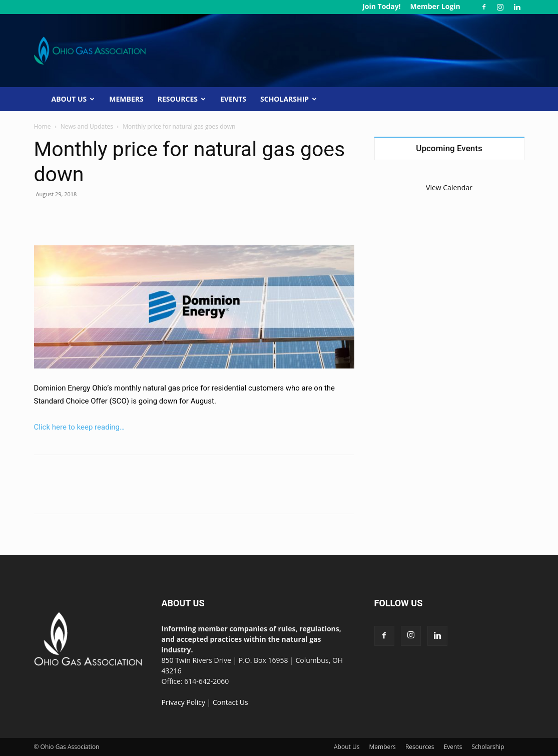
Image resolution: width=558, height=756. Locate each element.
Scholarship (289, 99)
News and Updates (87, 126)
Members (126, 99)
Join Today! (381, 6)
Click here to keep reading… (80, 427)
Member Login (435, 6)
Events (233, 99)
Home (43, 126)
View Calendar (449, 187)
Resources (182, 99)
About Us (73, 99)
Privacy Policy (183, 702)
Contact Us (230, 702)
